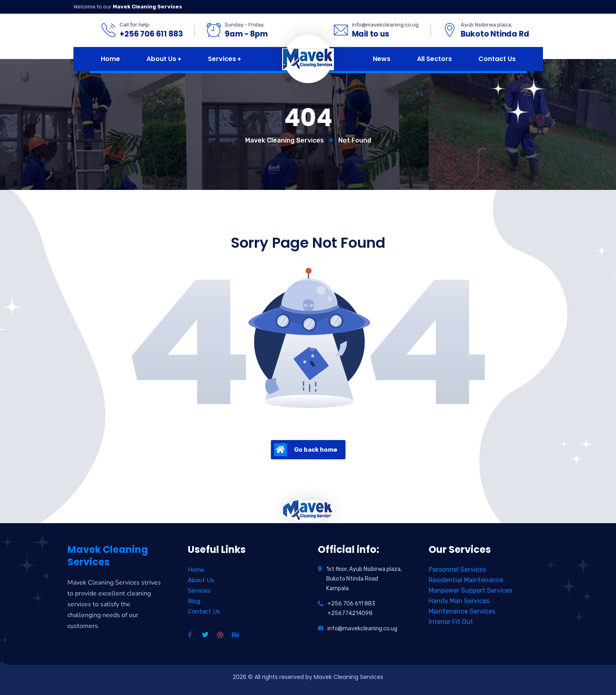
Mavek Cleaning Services (285, 140)
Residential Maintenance (466, 580)
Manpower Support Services (471, 590)
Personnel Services (457, 570)
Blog (194, 601)
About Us (201, 580)
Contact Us (204, 611)
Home (196, 570)
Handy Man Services (459, 601)
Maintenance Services (462, 611)
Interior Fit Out (451, 622)
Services (199, 591)
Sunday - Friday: (245, 25)
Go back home (306, 450)
